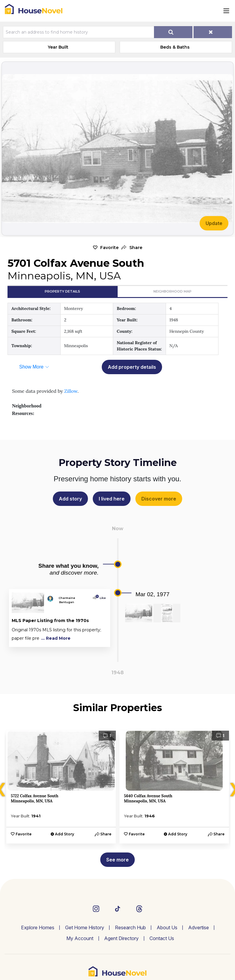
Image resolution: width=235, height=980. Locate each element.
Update (214, 223)
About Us (167, 927)
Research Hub (130, 927)
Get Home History (85, 927)
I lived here (112, 499)
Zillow (71, 391)
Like (101, 598)
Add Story (65, 834)
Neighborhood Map (172, 291)
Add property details (132, 367)
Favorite (109, 248)
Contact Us (162, 938)
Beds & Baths (175, 47)
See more (117, 860)
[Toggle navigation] (226, 11)
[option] (61, 787)
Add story (70, 499)
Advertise (199, 927)
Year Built (58, 47)
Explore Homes (38, 927)
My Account (80, 938)
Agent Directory (121, 938)
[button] (132, 248)
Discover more (159, 499)
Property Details (62, 291)
